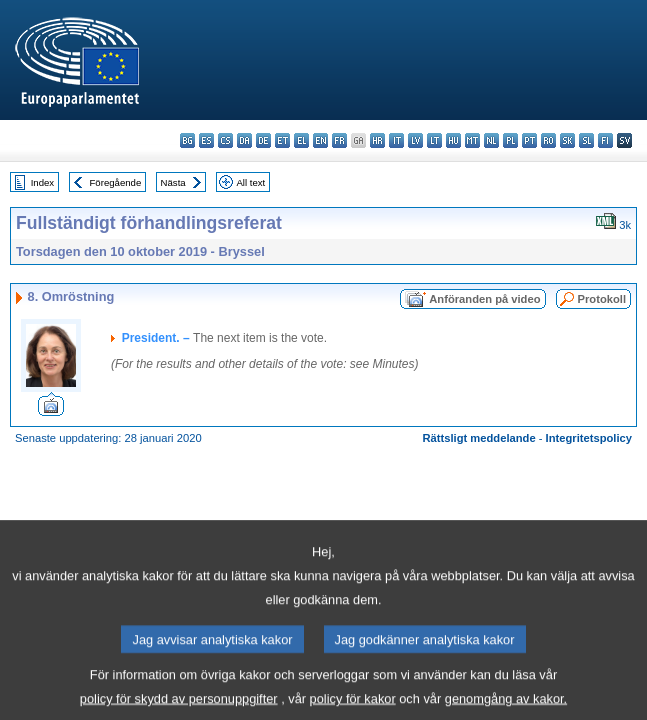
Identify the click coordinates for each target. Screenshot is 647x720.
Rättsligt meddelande (478, 438)
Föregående (116, 182)
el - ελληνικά (301, 140)
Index (42, 182)
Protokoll (602, 299)
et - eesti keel (282, 140)
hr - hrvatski (377, 140)
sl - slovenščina (586, 140)
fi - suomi (605, 140)
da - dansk (244, 140)
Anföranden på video (484, 299)
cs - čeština (225, 140)
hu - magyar (453, 140)
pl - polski (510, 140)
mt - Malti (472, 140)
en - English (320, 140)
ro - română (548, 140)
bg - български (187, 140)
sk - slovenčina (567, 140)
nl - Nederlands (491, 140)
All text (250, 182)
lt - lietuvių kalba (434, 140)
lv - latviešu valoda (415, 140)
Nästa (173, 182)
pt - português (529, 140)
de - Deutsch (263, 140)
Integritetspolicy (589, 438)
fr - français (339, 140)
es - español (206, 140)
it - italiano (396, 140)
